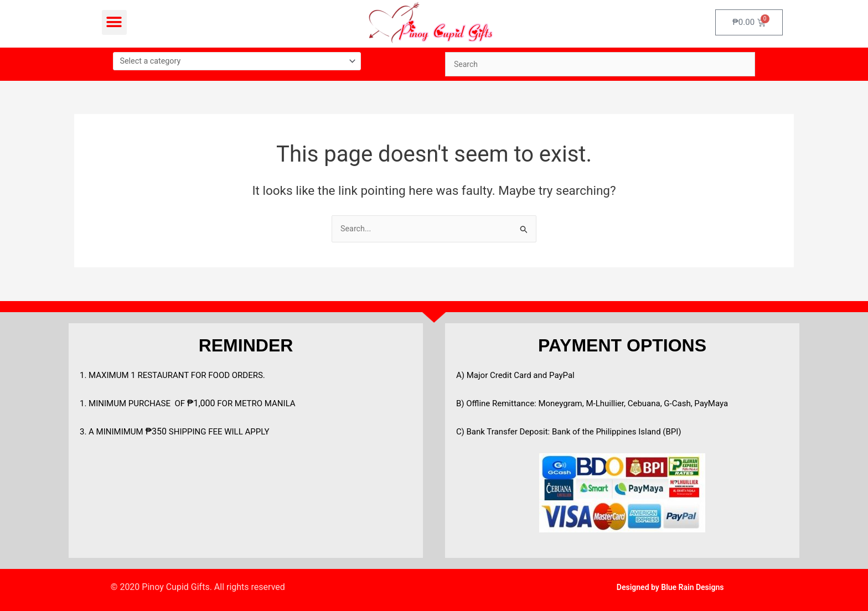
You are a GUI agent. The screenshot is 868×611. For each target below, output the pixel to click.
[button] (114, 22)
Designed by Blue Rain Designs (670, 587)
